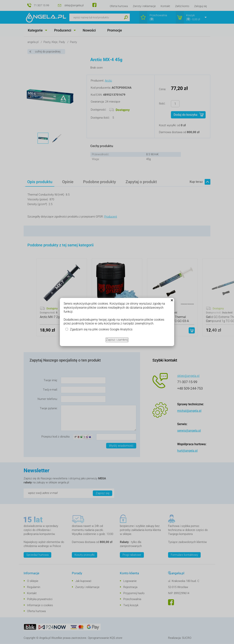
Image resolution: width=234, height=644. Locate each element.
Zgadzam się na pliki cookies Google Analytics (101, 329)
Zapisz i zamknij (117, 340)
